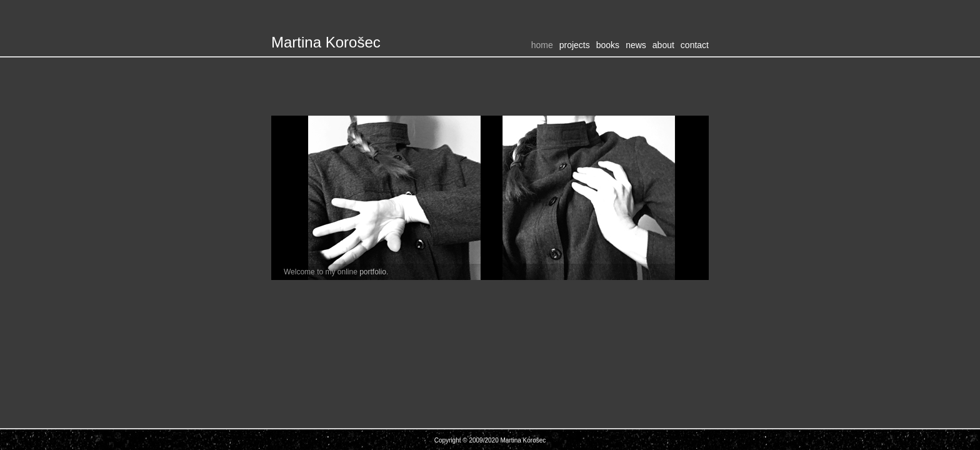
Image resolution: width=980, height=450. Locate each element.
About (663, 45)
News (636, 45)
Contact (695, 45)
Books (608, 45)
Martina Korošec (326, 42)
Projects (575, 45)
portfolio (373, 272)
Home (542, 45)
